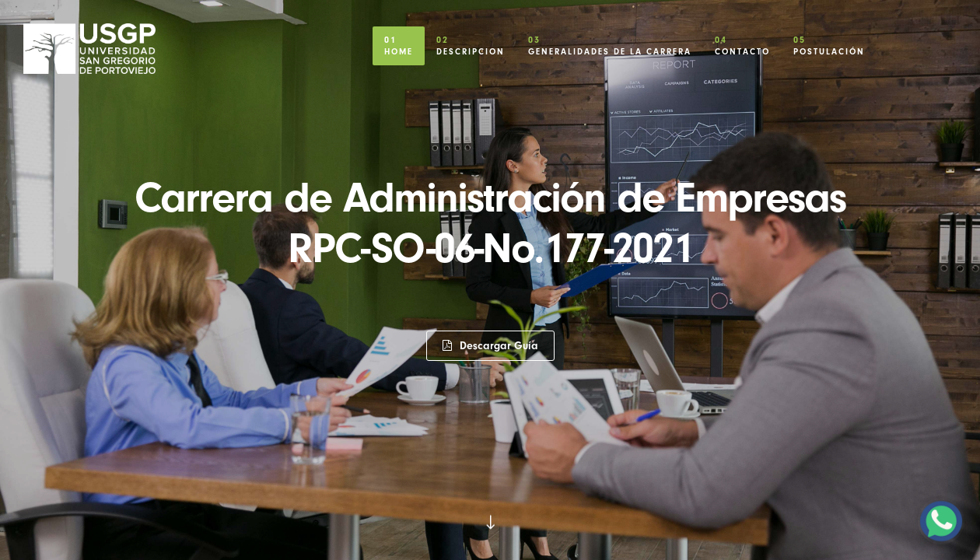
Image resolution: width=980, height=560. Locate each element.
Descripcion (471, 42)
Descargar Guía (490, 346)
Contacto (742, 42)
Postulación (829, 42)
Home (399, 42)
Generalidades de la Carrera (610, 42)
